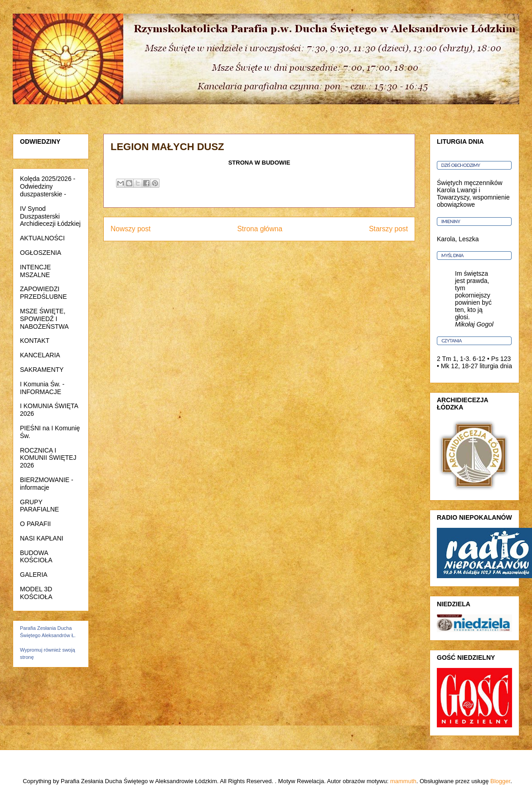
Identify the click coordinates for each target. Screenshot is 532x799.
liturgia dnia (496, 366)
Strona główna (260, 229)
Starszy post (388, 229)
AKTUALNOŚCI (42, 238)
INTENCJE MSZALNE (35, 271)
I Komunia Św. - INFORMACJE (42, 388)
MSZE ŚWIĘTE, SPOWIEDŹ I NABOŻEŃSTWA (44, 319)
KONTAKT (35, 341)
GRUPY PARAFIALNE (39, 506)
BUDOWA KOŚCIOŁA (36, 557)
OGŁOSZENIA (41, 253)
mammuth (403, 781)
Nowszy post (131, 229)
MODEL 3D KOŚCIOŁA (36, 593)
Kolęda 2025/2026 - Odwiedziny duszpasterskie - (48, 186)
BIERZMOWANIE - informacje (47, 484)
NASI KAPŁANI (42, 538)
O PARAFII (35, 524)
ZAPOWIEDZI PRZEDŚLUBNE (43, 293)
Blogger (500, 781)
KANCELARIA (40, 355)
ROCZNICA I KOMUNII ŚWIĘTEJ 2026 (48, 458)
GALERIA (34, 575)
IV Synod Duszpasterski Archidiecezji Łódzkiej (50, 216)
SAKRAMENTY (42, 370)
